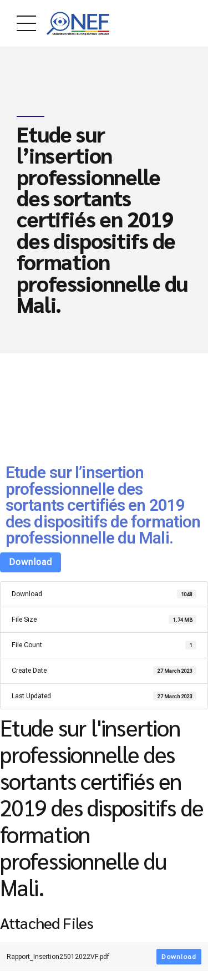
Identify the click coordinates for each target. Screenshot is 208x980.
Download (31, 562)
